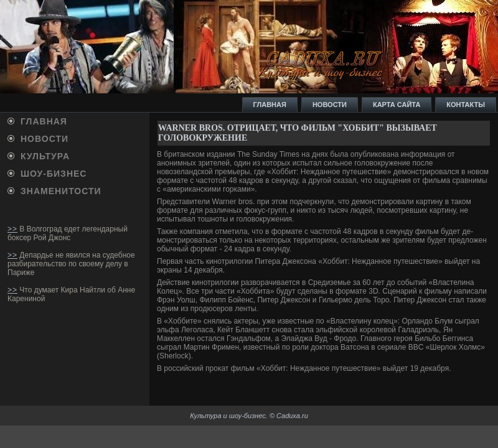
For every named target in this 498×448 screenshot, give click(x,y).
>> (12, 229)
